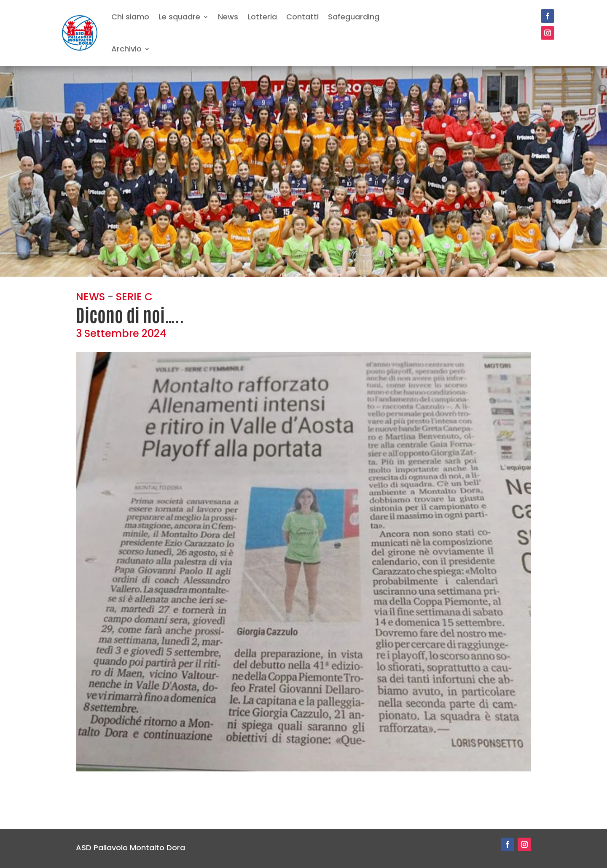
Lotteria (262, 17)
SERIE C (134, 297)
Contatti (302, 17)
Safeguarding (354, 17)
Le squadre (179, 17)
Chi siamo (130, 17)
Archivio (126, 49)
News (228, 17)
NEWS (90, 297)
